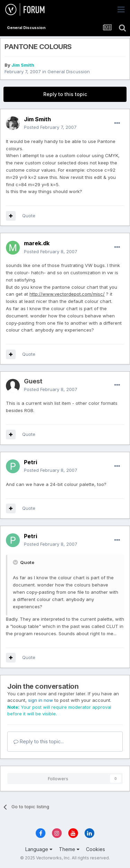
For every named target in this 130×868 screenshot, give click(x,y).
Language (39, 849)
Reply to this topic (65, 94)
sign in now (41, 700)
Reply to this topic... (39, 741)
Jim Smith (23, 65)
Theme (69, 849)
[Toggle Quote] (16, 562)
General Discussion (69, 71)
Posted (50, 127)
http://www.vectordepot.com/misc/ (67, 294)
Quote (29, 216)
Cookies (96, 849)
